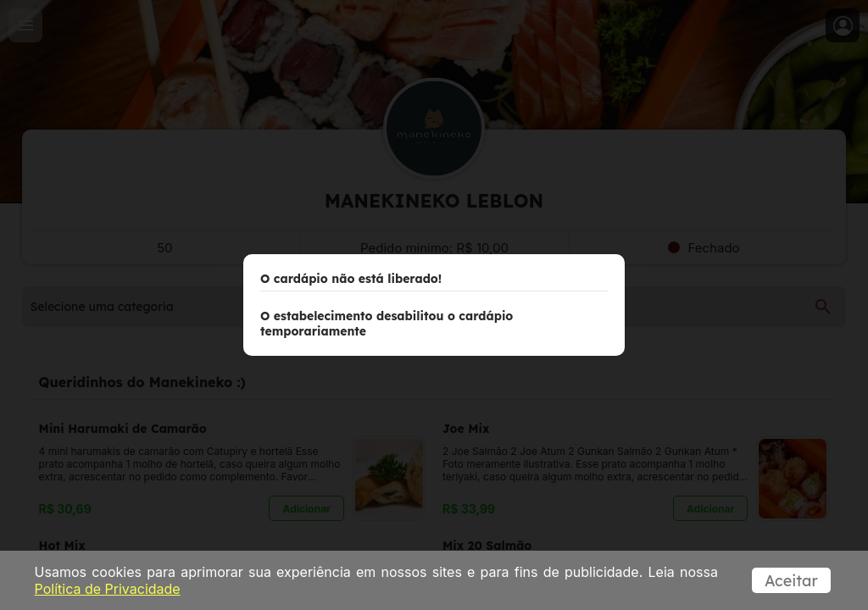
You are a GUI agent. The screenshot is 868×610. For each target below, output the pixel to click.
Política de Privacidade (108, 589)
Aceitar (791, 581)
